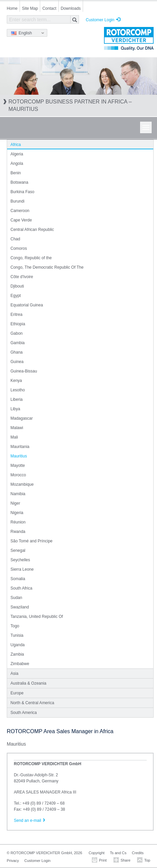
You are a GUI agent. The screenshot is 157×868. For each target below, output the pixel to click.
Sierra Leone (22, 569)
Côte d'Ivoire (22, 277)
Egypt (16, 296)
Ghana (17, 352)
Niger (15, 503)
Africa (16, 145)
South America (24, 713)
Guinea (17, 362)
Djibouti (17, 286)
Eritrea (16, 315)
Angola (17, 163)
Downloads (71, 8)
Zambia (17, 654)
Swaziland (20, 607)
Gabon (17, 333)
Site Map (30, 8)
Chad (15, 239)
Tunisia (17, 635)
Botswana (19, 182)
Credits (138, 853)
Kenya (16, 381)
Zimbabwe (20, 664)
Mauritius (19, 456)
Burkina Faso (22, 192)
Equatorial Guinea (27, 305)
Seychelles (20, 560)
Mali (14, 437)
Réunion (18, 522)
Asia (14, 674)
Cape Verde (21, 220)
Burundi (17, 201)
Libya (15, 409)
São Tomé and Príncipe (32, 541)
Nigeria (17, 513)
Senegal (18, 550)
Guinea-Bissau (24, 371)
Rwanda (18, 532)
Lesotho (18, 390)
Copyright (97, 853)
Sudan (16, 598)
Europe (17, 693)
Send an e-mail (28, 820)
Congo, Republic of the (31, 258)
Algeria (17, 154)
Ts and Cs (118, 853)
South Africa (21, 588)
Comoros (19, 248)
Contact (49, 8)
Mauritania (20, 447)
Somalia (18, 579)
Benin (16, 173)
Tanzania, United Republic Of (37, 617)
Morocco (18, 475)
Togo (15, 626)
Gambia (18, 343)
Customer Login (100, 20)
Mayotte (18, 466)
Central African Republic (32, 230)
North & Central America (32, 703)
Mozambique (22, 484)
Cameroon (20, 211)
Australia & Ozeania (28, 683)
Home (12, 8)
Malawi (17, 428)
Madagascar (22, 418)
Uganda (18, 645)
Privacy (13, 861)
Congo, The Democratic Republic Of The (47, 267)
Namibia (18, 494)
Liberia (17, 399)
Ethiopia (18, 324)
